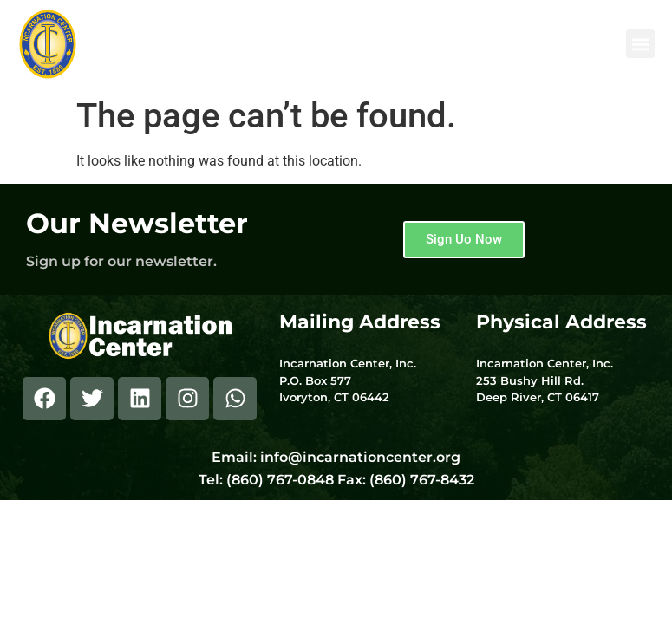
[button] (640, 44)
